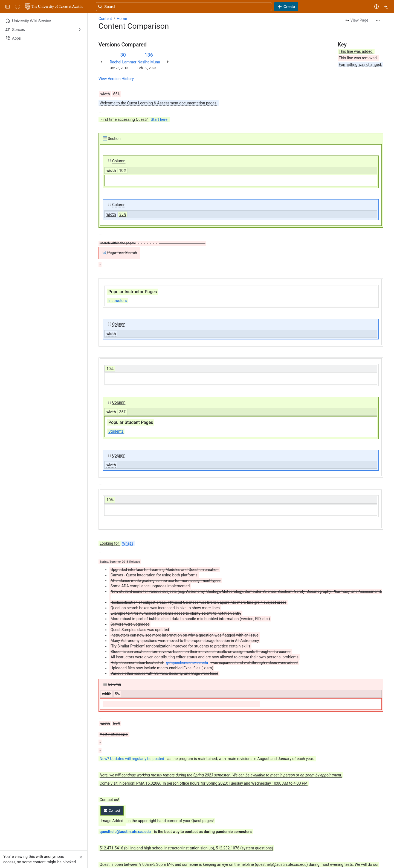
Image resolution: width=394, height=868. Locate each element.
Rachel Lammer (123, 62)
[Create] (286, 7)
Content (105, 19)
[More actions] (378, 20)
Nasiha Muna (149, 62)
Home (122, 19)
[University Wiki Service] (54, 7)
